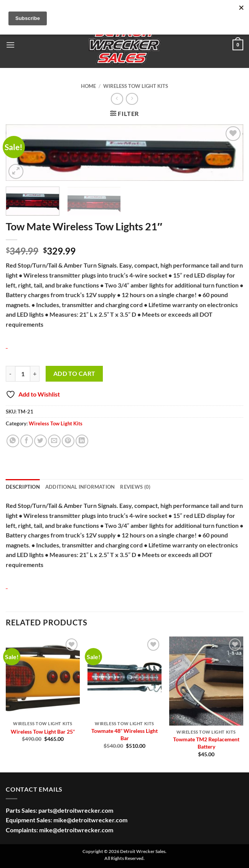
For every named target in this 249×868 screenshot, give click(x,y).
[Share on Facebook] (27, 441)
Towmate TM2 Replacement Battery (206, 743)
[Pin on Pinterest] (68, 441)
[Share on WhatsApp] (13, 441)
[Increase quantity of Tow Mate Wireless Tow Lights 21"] (35, 374)
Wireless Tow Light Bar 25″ (43, 732)
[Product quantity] (23, 374)
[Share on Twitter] (40, 441)
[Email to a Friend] (54, 441)
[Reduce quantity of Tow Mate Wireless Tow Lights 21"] (10, 374)
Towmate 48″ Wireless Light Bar (124, 734)
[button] (10, 45)
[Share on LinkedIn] (82, 441)
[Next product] (117, 99)
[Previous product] (132, 99)
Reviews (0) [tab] (135, 487)
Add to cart (74, 374)
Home (88, 86)
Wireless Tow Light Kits (136, 86)
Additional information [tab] (80, 487)
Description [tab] (23, 487)
